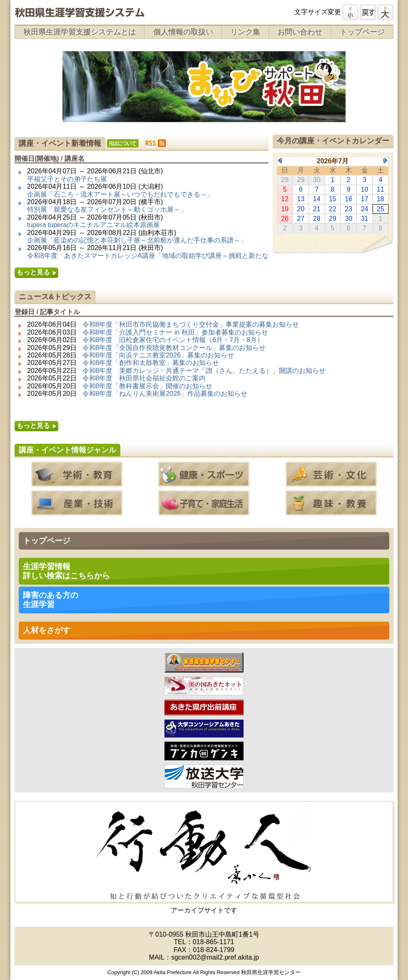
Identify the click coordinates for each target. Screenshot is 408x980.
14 (317, 199)
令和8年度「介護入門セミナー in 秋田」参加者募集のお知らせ (175, 332)
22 (333, 209)
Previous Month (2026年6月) (280, 160)
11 (381, 189)
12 (285, 199)
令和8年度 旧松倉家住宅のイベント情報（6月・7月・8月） (173, 340)
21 (317, 209)
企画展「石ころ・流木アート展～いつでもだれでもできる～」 (120, 194)
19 (285, 209)
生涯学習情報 (66, 571)
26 (285, 219)
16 (348, 199)
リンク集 (245, 32)
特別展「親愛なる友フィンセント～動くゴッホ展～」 (107, 209)
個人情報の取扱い (183, 32)
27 (301, 219)
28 (317, 219)
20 (301, 209)
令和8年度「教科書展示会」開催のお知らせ (148, 386)
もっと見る (33, 272)
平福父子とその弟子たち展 (67, 179)
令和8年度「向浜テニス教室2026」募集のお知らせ (158, 355)
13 (301, 199)
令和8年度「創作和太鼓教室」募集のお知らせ (151, 363)
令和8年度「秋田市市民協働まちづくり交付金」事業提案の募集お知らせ (191, 324)
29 (333, 219)
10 (365, 189)
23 (348, 209)
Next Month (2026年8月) (385, 160)
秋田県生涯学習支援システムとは (80, 32)
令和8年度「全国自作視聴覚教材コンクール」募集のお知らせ (174, 348)
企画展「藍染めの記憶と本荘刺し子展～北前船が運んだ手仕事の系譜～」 (137, 240)
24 (365, 209)
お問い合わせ (300, 32)
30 (348, 219)
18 (381, 199)
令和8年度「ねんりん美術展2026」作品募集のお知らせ (165, 394)
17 (365, 199)
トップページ (362, 32)
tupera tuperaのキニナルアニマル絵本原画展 (93, 225)
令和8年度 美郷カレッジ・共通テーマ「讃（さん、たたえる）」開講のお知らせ (204, 371)
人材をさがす (47, 630)
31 (365, 219)
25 (381, 209)
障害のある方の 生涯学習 (51, 600)
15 (333, 199)
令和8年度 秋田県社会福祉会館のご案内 (144, 378)
